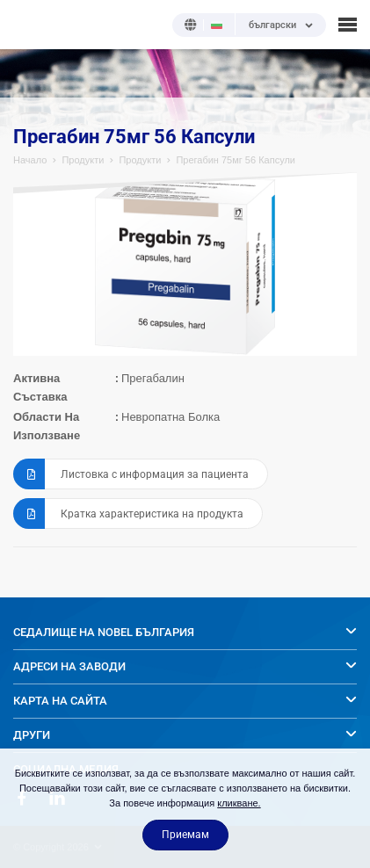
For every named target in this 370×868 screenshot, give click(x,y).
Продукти (83, 160)
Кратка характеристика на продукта (128, 514)
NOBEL (25, 24)
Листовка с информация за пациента (131, 474)
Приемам (185, 835)
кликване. (239, 803)
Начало (30, 160)
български (272, 25)
